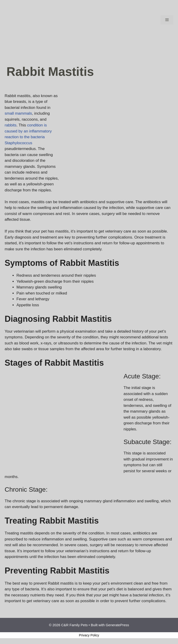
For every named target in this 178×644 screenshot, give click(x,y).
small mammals (18, 113)
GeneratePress (117, 625)
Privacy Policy (89, 635)
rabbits (11, 125)
